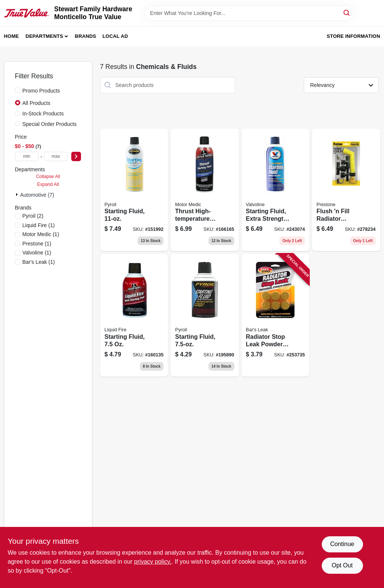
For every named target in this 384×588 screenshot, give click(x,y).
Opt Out (342, 565)
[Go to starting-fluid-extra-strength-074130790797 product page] (276, 190)
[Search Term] (249, 13)
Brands (86, 36)
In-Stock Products (43, 114)
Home (12, 36)
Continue (342, 544)
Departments (44, 36)
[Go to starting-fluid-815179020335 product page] (205, 315)
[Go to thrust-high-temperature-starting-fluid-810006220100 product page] (205, 190)
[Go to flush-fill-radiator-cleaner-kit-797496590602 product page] (346, 190)
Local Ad (115, 36)
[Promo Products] (18, 90)
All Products (37, 103)
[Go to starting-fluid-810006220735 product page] (134, 315)
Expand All (48, 184)
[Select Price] (76, 156)
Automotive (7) (37, 195)
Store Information (353, 36)
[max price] (56, 156)
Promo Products (41, 91)
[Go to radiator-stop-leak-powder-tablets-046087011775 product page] (276, 315)
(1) (39, 225)
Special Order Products (50, 124)
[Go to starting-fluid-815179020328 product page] (134, 190)
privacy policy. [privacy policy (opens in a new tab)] (153, 562)
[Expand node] (18, 195)
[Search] (347, 13)
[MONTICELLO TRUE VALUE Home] (27, 13)
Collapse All (48, 177)
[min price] (27, 156)
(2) (33, 216)
